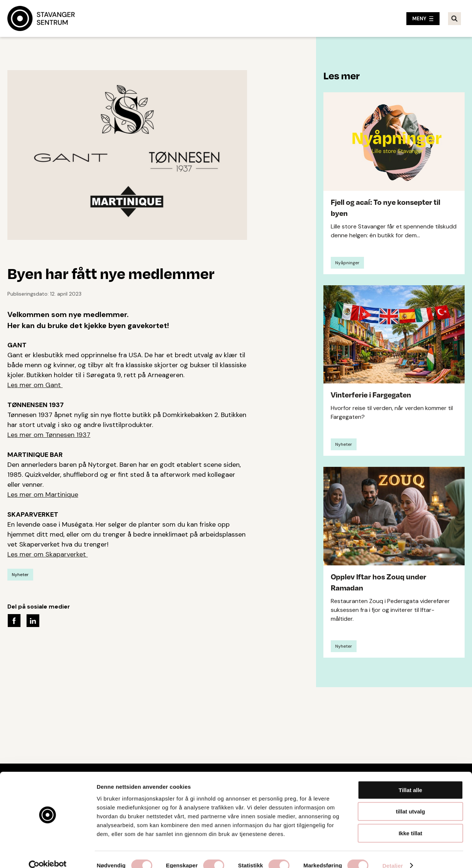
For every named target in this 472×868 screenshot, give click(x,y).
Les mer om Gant (35, 385)
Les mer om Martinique (43, 495)
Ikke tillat (410, 821)
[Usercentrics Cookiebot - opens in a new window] (48, 854)
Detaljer (393, 853)
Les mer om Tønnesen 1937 (49, 435)
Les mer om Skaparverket (48, 554)
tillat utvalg (410, 800)
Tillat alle (410, 778)
